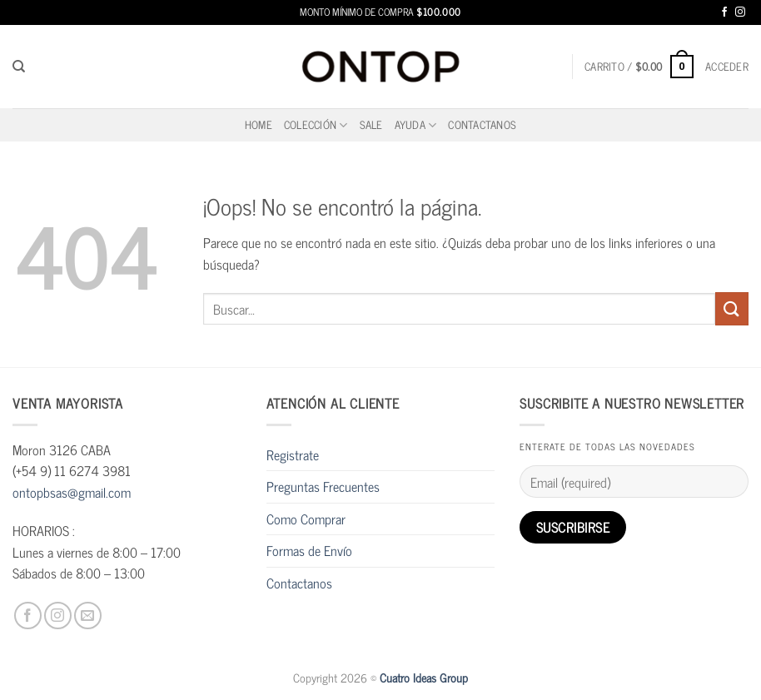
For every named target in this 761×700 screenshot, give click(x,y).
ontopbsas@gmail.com (72, 492)
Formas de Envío (309, 550)
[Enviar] (732, 308)
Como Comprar (306, 519)
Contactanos (482, 124)
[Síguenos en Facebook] (724, 13)
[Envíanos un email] (88, 616)
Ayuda (416, 124)
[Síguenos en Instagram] (740, 13)
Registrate (293, 454)
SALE (371, 124)
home (259, 124)
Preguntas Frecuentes (323, 486)
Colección (316, 124)
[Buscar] (19, 67)
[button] (639, 67)
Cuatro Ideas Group (424, 678)
